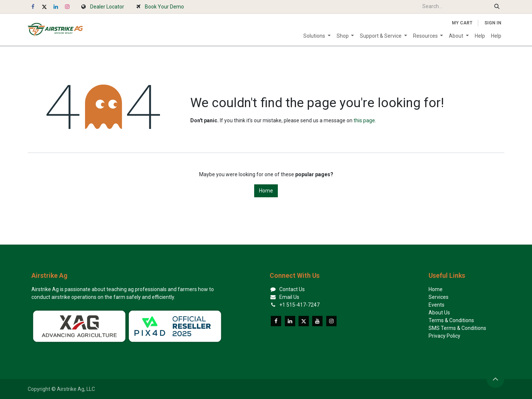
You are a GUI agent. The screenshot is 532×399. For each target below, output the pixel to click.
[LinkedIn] (56, 7)
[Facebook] (33, 7)
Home (266, 191)
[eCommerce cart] (462, 23)
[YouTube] (317, 321)
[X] (44, 7)
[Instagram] (67, 7)
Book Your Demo (164, 7)
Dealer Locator (107, 7)
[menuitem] (317, 36)
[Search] (497, 6)
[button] (495, 379)
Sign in (493, 23)
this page (364, 120)
